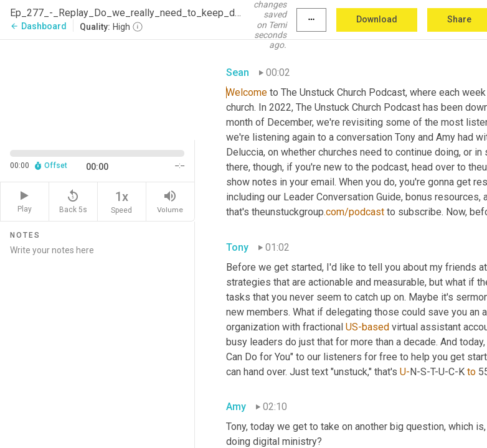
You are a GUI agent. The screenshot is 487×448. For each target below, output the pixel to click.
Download (377, 19)
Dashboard (38, 26)
